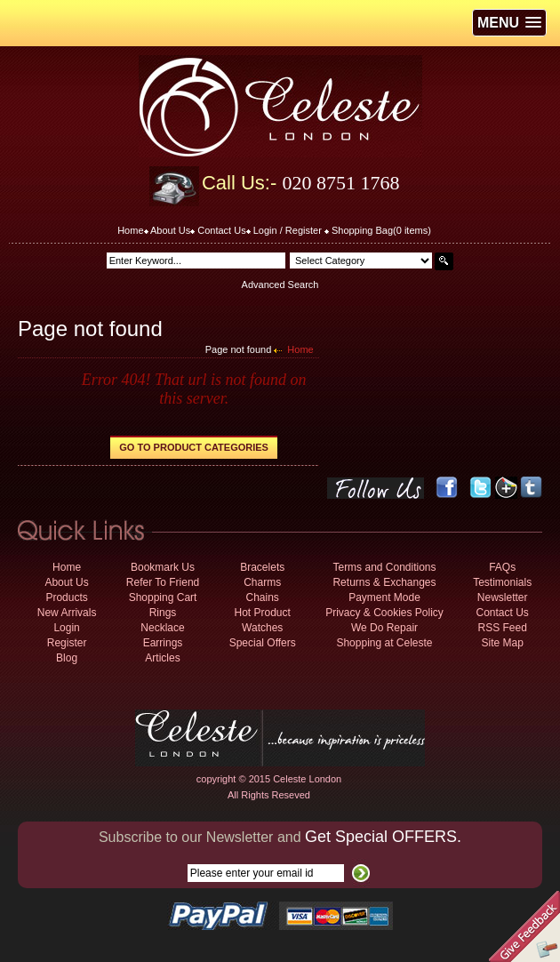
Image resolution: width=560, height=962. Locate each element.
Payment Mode (384, 597)
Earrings (163, 643)
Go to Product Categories (194, 447)
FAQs (502, 567)
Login (66, 628)
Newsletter (503, 597)
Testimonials (502, 582)
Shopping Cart (163, 597)
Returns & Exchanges (384, 582)
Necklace (162, 628)
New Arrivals (67, 613)
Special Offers (263, 643)
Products (66, 597)
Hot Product (263, 613)
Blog (67, 658)
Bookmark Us (163, 567)
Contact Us (221, 230)
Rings (163, 613)
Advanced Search (280, 285)
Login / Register (288, 230)
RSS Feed (503, 628)
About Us (170, 230)
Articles (162, 658)
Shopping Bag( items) (381, 230)
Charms (262, 582)
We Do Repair (384, 628)
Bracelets (262, 567)
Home (130, 230)
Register (67, 643)
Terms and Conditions (384, 567)
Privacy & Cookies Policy (384, 613)
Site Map (503, 643)
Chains (263, 597)
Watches (262, 628)
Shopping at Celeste (384, 643)
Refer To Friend (163, 582)
